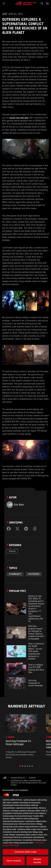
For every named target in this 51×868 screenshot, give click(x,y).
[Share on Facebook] (9, 529)
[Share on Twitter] (17, 529)
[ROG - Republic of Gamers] (26, 3)
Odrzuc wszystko (14, 861)
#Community (15, 574)
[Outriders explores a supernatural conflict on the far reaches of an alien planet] (29, 783)
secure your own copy (19, 118)
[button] (4, 3)
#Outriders (34, 574)
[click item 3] (27, 766)
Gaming (12, 551)
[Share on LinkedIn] (26, 529)
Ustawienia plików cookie (26, 852)
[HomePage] (4, 778)
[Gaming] (32, 778)
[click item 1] (22, 766)
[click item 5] (32, 766)
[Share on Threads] (35, 529)
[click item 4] (30, 766)
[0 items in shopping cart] (47, 3)
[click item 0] (20, 766)
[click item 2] (25, 766)
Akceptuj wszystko (37, 861)
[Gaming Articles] (18, 778)
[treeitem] (21, 736)
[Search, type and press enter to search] (42, 3)
